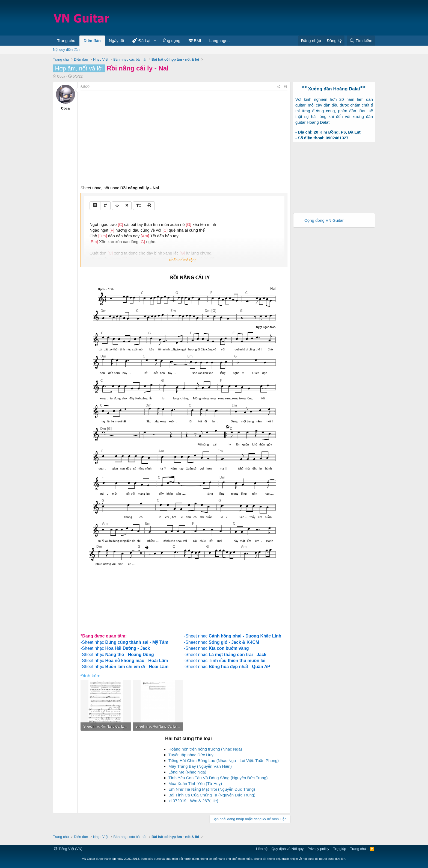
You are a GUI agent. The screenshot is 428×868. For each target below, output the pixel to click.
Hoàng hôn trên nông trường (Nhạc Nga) (205, 749)
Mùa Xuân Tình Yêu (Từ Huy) (195, 783)
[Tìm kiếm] (361, 41)
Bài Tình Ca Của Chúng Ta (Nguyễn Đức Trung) (212, 795)
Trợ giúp (340, 849)
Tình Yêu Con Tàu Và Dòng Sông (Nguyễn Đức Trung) (218, 778)
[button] (155, 41)
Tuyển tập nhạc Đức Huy (191, 755)
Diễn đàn (92, 41)
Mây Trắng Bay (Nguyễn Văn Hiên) (200, 766)
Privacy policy (318, 849)
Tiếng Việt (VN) (68, 849)
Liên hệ (262, 849)
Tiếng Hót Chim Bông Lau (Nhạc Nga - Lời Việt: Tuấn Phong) (224, 761)
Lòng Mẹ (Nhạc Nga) (187, 772)
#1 (286, 87)
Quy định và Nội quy (288, 849)
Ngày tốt (117, 41)
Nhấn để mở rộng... (184, 260)
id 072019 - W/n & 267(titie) (193, 801)
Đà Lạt (141, 40)
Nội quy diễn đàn (66, 50)
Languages (219, 41)
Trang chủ (66, 41)
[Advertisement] (276, 18)
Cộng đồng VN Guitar (324, 220)
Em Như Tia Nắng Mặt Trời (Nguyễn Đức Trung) (212, 789)
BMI (195, 41)
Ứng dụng (172, 41)
